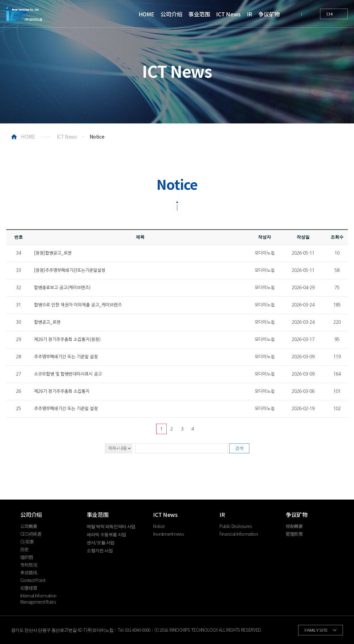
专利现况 (29, 565)
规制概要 (294, 526)
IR (250, 14)
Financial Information (239, 534)
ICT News (228, 14)
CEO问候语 (31, 534)
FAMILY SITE (316, 630)
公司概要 (29, 526)
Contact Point (33, 580)
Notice (159, 526)
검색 (239, 448)
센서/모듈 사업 (101, 542)
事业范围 (199, 14)
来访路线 (29, 572)
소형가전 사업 (100, 550)
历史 (25, 549)
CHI (330, 14)
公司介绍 (171, 14)
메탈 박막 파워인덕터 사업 (111, 526)
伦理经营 (29, 588)
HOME (146, 14)
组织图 (27, 557)
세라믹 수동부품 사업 (106, 534)
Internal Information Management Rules (38, 599)
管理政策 (294, 534)
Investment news (169, 534)
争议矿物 (269, 14)
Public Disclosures (236, 526)
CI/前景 (27, 542)
